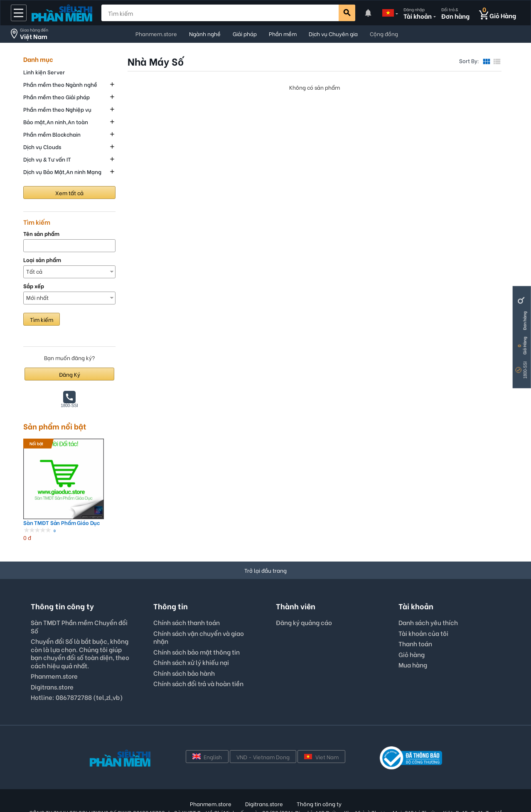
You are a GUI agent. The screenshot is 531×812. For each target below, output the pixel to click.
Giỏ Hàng (525, 346)
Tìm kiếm (42, 319)
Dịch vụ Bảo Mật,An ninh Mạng (62, 171)
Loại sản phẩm (42, 260)
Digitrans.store (52, 664)
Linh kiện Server (44, 72)
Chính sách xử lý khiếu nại (191, 640)
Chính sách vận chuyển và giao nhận (199, 615)
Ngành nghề (205, 33)
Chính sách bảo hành (184, 650)
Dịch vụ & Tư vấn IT (47, 159)
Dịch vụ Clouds (42, 146)
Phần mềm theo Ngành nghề (60, 84)
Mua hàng (413, 642)
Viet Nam (321, 734)
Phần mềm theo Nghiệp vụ (57, 109)
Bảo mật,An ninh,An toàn (56, 121)
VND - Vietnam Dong (263, 734)
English (207, 734)
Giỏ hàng (412, 632)
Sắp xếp (34, 286)
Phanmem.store (156, 33)
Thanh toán (415, 621)
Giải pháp (245, 33)
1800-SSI (525, 370)
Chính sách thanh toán (187, 600)
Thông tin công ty (319, 781)
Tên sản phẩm (41, 234)
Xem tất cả (69, 193)
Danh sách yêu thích (428, 600)
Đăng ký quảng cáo (304, 600)
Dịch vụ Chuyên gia (333, 33)
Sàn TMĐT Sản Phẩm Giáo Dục (53, 500)
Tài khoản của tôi (423, 611)
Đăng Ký (70, 374)
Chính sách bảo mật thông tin (197, 629)
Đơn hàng (525, 321)
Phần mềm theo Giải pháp (57, 97)
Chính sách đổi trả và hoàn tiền (198, 661)
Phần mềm (283, 33)
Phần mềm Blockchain (52, 134)
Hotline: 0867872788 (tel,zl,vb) (77, 675)
